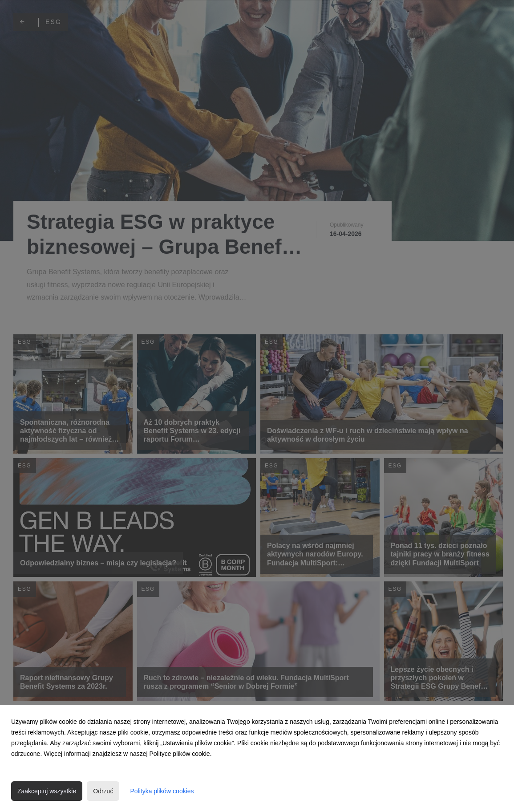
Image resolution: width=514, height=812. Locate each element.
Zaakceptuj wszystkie (47, 791)
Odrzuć (103, 791)
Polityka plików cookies (162, 791)
